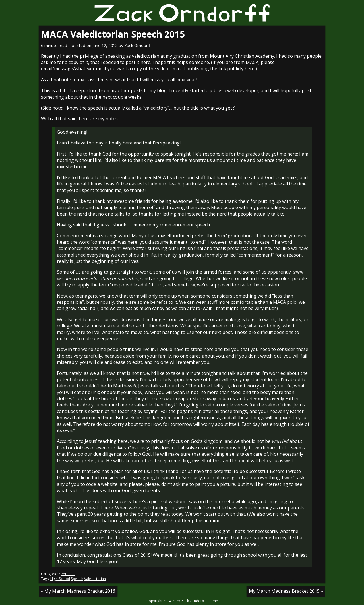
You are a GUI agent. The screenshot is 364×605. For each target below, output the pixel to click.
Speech (77, 579)
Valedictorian (95, 579)
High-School (60, 579)
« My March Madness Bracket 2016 (78, 591)
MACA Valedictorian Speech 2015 (113, 34)
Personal (68, 574)
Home (213, 601)
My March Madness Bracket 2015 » (286, 591)
